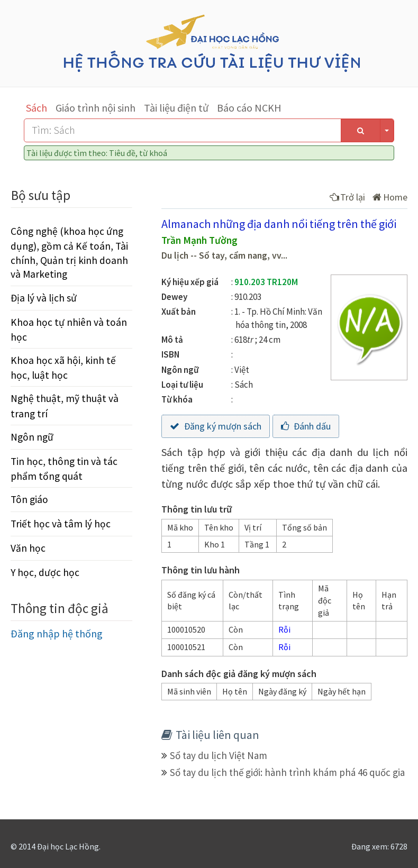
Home (390, 197)
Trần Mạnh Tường (199, 240)
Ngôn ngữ (32, 437)
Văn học (28, 548)
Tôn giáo (29, 499)
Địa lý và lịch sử (44, 298)
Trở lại (347, 197)
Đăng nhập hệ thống (57, 633)
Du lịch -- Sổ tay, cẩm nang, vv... (224, 255)
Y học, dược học (45, 572)
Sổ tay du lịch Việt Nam (219, 755)
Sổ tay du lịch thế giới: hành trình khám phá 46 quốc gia (287, 772)
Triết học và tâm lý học (61, 524)
